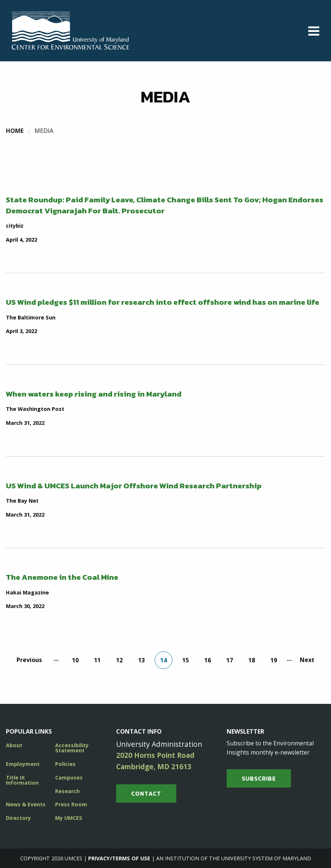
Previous (29, 660)
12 (119, 660)
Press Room (71, 804)
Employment (23, 764)
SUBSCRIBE (259, 778)
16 (208, 660)
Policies (65, 764)
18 (252, 660)
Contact (146, 793)
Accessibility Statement (72, 748)
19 (274, 660)
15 (186, 660)
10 (75, 660)
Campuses (69, 777)
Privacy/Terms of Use (119, 858)
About (14, 745)
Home (15, 131)
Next (307, 660)
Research (67, 791)
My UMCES (69, 818)
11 (97, 660)
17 (230, 660)
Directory (18, 818)
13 (141, 660)
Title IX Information (22, 780)
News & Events (26, 804)
